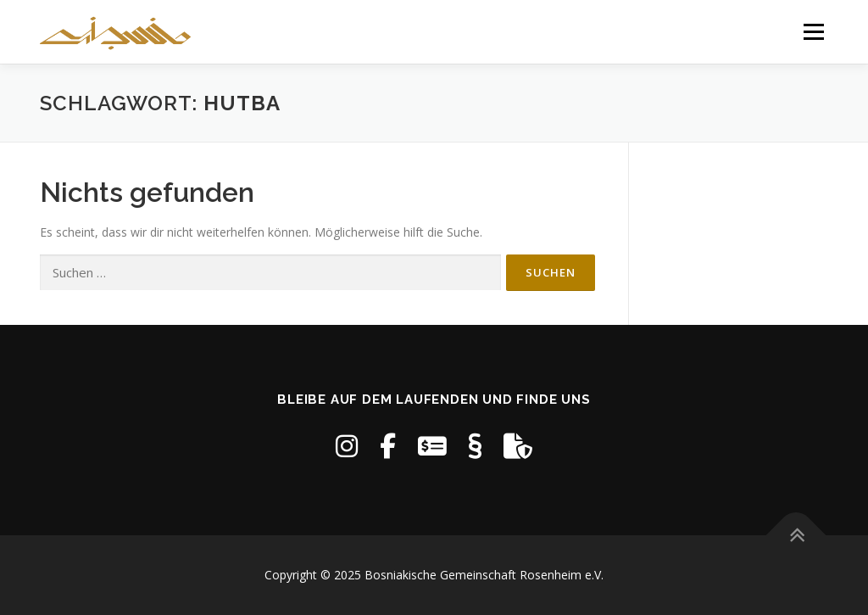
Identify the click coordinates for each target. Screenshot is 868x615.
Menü (813, 32)
